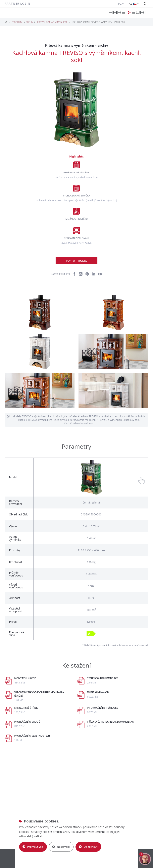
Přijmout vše (33, 847)
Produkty (17, 22)
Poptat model (76, 261)
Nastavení (61, 847)
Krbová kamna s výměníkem (52, 22)
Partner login (18, 3)
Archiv (30, 22)
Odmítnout (88, 847)
